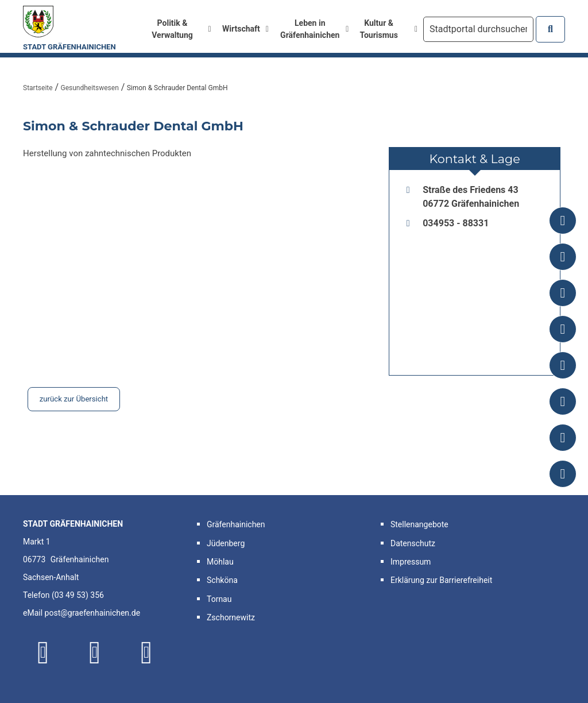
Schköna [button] (222, 580)
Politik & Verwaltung (181, 29)
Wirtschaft (245, 29)
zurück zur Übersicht (74, 399)
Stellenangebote (419, 524)
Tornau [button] (219, 599)
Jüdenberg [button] (226, 543)
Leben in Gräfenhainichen (314, 29)
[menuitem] (177, 29)
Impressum (411, 562)
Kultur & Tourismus (388, 29)
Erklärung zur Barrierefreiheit (441, 580)
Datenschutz (413, 543)
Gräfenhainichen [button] (236, 524)
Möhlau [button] (220, 562)
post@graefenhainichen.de (93, 613)
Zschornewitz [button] (231, 617)
